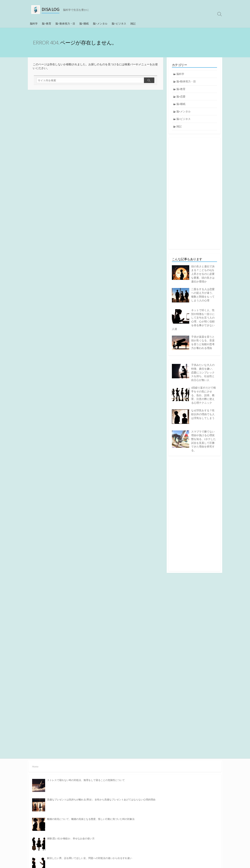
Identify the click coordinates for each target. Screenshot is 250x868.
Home (36, 766)
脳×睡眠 (84, 23)
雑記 (133, 23)
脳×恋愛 (181, 97)
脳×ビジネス (119, 23)
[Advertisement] (194, 194)
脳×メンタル (100, 23)
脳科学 (34, 23)
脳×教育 (47, 23)
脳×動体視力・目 (65, 23)
